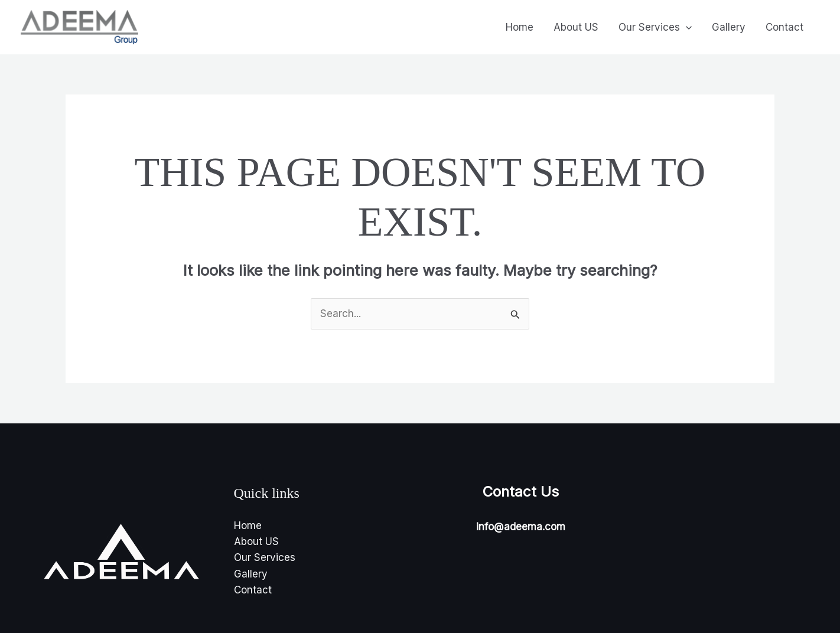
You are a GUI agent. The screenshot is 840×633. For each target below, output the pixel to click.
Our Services (655, 27)
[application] (686, 27)
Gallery (729, 27)
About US (576, 27)
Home (520, 27)
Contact (784, 27)
